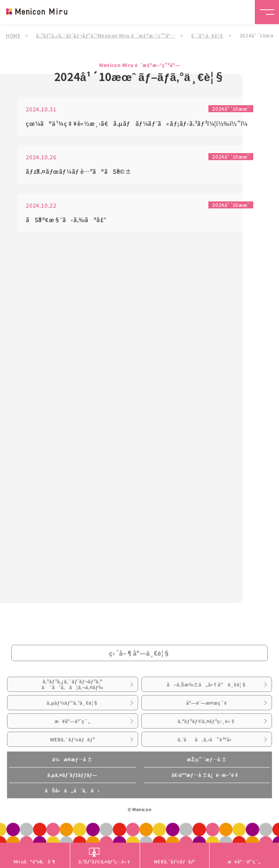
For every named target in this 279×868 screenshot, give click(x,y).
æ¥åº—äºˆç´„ (73, 721)
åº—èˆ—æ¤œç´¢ (206, 703)
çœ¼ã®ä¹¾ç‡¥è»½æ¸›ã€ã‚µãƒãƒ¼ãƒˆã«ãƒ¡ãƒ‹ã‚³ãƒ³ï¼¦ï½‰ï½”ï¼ (139, 124)
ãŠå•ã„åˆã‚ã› (72, 790)
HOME (13, 35)
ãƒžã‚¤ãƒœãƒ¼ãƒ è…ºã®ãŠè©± (78, 172)
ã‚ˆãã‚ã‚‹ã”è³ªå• (207, 739)
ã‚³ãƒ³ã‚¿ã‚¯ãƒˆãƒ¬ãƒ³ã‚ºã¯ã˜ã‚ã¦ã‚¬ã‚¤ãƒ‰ (73, 684)
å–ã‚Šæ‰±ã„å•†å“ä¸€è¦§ (206, 685)
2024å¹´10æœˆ (231, 110)
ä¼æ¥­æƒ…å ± (72, 759)
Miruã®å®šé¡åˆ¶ (35, 861)
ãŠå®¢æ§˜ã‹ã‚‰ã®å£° (66, 221)
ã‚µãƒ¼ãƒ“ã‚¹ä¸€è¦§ (72, 703)
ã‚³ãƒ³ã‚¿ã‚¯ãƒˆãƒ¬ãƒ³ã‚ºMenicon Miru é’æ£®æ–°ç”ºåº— (106, 35)
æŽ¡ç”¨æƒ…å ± (207, 759)
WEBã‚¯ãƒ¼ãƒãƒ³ (73, 739)
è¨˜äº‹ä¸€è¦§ (208, 35)
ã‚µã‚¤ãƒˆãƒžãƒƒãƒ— (72, 775)
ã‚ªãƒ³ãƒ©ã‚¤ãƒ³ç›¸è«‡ (206, 721)
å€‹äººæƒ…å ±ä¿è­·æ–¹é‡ (207, 775)
